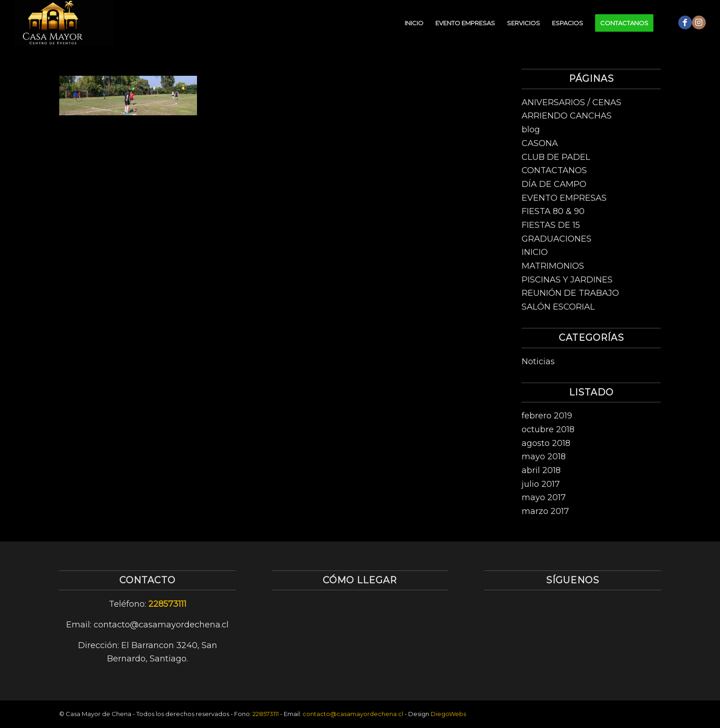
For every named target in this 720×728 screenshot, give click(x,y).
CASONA (540, 143)
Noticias (538, 361)
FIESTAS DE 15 (551, 225)
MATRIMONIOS (553, 266)
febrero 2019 (547, 416)
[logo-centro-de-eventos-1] (64, 23)
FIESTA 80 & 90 (553, 211)
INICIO (535, 252)
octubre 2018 (548, 429)
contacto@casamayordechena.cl (353, 714)
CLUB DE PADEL (556, 157)
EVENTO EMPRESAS (564, 198)
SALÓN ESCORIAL (558, 307)
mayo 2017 (544, 497)
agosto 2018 (546, 443)
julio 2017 (541, 484)
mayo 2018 (544, 457)
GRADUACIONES (557, 239)
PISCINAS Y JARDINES (567, 280)
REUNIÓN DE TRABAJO (570, 293)
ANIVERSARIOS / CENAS (571, 102)
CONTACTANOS (554, 170)
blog (531, 130)
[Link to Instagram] (699, 23)
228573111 (167, 604)
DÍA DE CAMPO (554, 184)
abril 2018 (541, 470)
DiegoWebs (448, 714)
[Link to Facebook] (685, 23)
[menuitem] (414, 23)
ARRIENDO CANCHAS (567, 116)
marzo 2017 (545, 511)
